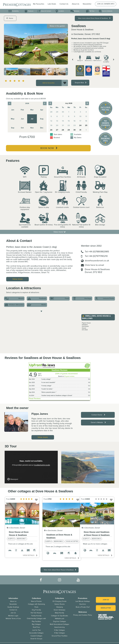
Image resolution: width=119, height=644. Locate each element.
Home (10, 18)
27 (57, 130)
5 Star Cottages (59, 630)
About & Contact (44, 11)
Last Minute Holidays (83, 601)
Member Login (13, 616)
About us (13, 601)
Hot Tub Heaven (36, 613)
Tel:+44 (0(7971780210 (96, 256)
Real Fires (36, 627)
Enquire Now (81, 83)
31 (80, 130)
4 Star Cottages (59, 633)
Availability (13, 11)
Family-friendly (36, 616)
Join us (106, 600)
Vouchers (83, 604)
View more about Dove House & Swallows (94, 18)
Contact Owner (98, 415)
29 (69, 130)
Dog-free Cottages (60, 621)
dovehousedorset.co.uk (97, 261)
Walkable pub (60, 619)
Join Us (13, 613)
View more (60, 232)
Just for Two (36, 630)
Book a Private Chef (83, 607)
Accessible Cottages (36, 633)
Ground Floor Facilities (60, 636)
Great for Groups (36, 639)
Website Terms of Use (13, 619)
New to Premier (36, 601)
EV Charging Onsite (60, 601)
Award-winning (59, 627)
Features (29, 11)
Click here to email (94, 265)
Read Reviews (35, 398)
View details (30, 555)
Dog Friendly (36, 610)
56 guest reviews (69, 376)
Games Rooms (60, 604)
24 (80, 125)
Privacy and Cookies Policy (83, 615)
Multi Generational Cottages (59, 624)
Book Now (49, 148)
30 (75, 130)
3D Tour (90, 11)
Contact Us (64, 4)
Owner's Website (105, 11)
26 (51, 130)
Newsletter (13, 604)
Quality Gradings (13, 607)
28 (63, 130)
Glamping (60, 607)
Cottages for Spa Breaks (60, 616)
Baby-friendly (59, 613)
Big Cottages (36, 624)
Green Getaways (59, 610)
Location (59, 11)
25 (86, 125)
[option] (36, 44)
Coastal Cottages (36, 636)
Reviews (75, 11)
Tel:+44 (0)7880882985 (97, 252)
